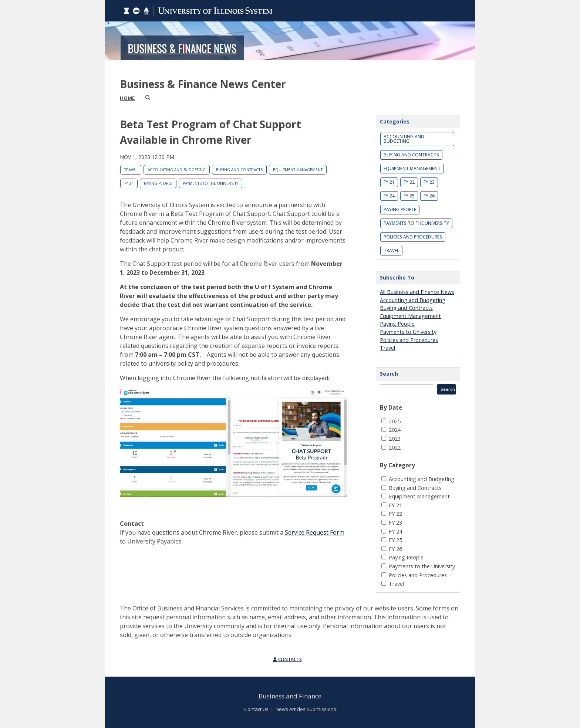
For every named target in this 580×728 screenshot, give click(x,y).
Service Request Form (315, 532)
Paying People (158, 183)
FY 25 (409, 196)
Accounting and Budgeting (177, 170)
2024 (395, 430)
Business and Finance (290, 696)
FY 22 (409, 182)
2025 (395, 421)
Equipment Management (298, 170)
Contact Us (256, 709)
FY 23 (429, 182)
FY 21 (389, 182)
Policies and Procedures (413, 237)
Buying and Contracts (239, 170)
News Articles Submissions (306, 709)
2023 (395, 439)
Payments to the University (210, 183)
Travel (131, 170)
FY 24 (129, 183)
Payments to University (408, 332)
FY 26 (429, 196)
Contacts (287, 659)
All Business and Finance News (417, 292)
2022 (395, 448)
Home (127, 98)
